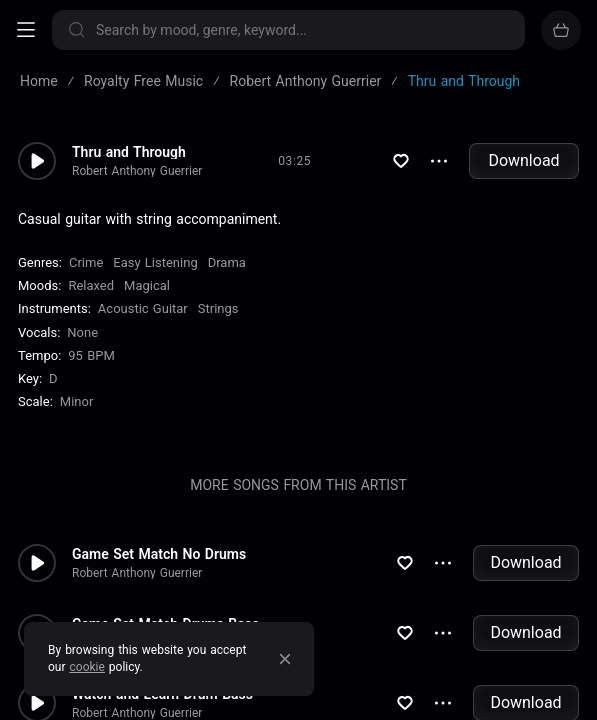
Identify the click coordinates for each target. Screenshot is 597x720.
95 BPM (91, 355)
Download (523, 160)
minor (77, 401)
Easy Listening (155, 262)
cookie (87, 667)
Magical (147, 285)
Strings (218, 308)
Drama (227, 262)
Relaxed (91, 285)
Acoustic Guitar (143, 308)
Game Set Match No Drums (159, 554)
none (82, 332)
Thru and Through (129, 152)
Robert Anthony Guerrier (137, 171)
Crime (86, 262)
